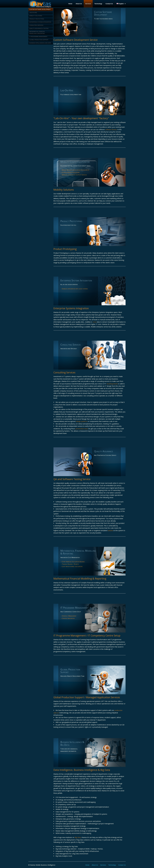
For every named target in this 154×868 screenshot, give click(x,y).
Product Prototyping (37, 19)
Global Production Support (39, 40)
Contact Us (109, 4)
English (120, 4)
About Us (79, 4)
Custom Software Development (40, 9)
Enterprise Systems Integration (40, 22)
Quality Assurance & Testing (39, 28)
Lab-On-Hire (33, 13)
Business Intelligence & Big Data (40, 43)
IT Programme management (38, 37)
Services (88, 4)
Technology (98, 4)
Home (70, 4)
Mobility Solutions (36, 16)
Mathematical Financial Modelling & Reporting (37, 32)
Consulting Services (36, 25)
